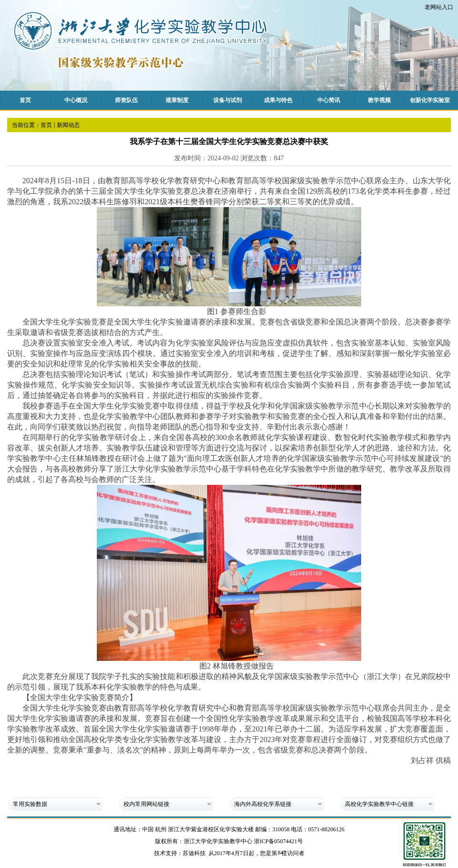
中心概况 (76, 100)
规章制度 (177, 100)
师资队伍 (126, 100)
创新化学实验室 (430, 100)
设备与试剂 (228, 100)
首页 (25, 100)
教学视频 (379, 100)
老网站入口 (439, 7)
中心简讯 (329, 100)
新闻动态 (68, 125)
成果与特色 (278, 100)
